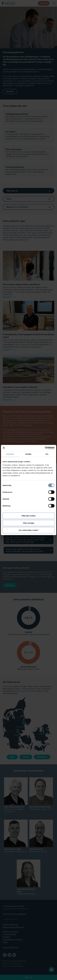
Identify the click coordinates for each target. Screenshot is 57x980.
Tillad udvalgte (28, 523)
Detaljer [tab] (29, 454)
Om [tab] (47, 454)
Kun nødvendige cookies (29, 530)
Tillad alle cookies (28, 516)
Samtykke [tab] (10, 454)
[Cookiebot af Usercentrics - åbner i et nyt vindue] (45, 448)
